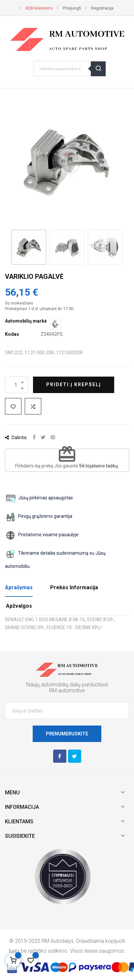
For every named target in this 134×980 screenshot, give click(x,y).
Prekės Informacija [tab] (74, 587)
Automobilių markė (26, 321)
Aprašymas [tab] (19, 587)
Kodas (12, 334)
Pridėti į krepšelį (74, 384)
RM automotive (67, 690)
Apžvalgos (19, 606)
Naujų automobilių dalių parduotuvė (67, 685)
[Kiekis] (17, 385)
